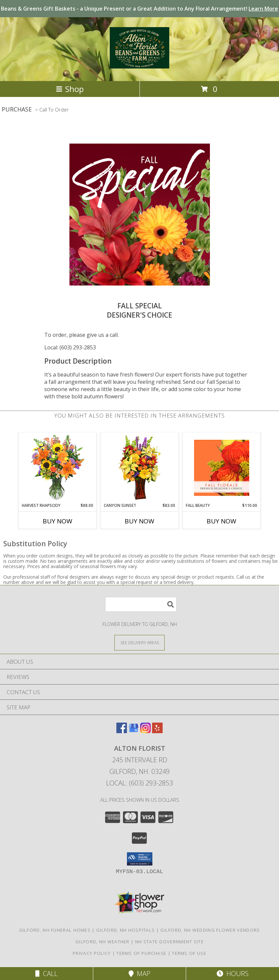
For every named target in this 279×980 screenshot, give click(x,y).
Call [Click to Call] (46, 974)
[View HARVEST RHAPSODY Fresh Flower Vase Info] (58, 468)
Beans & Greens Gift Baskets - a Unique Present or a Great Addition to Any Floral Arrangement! (139, 9)
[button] (140, 859)
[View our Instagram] (145, 731)
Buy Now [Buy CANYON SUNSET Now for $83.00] (139, 521)
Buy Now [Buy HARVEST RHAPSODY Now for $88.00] (58, 521)
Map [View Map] (139, 974)
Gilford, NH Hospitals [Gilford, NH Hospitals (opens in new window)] (125, 930)
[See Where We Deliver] (139, 642)
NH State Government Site (169, 942)
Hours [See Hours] (233, 974)
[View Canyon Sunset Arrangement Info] (140, 468)
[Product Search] (141, 604)
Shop (70, 89)
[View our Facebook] (122, 731)
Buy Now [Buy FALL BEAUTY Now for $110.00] (221, 521)
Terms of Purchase (141, 953)
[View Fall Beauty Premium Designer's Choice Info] (222, 468)
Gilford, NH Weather (102, 942)
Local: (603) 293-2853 (70, 347)
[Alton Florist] (139, 65)
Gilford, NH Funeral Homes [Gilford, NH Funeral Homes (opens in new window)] (55, 930)
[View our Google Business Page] (134, 731)
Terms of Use (189, 953)
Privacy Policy (92, 953)
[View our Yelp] (157, 731)
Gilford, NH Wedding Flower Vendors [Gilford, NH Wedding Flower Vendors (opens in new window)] (210, 930)
